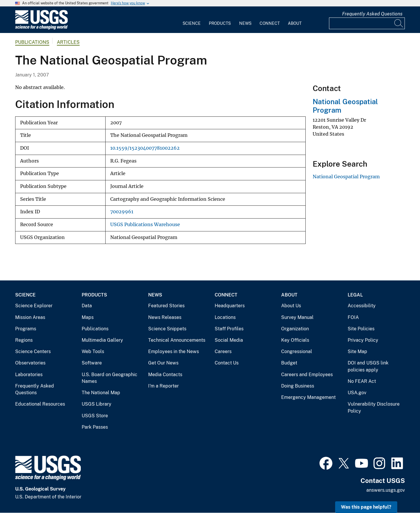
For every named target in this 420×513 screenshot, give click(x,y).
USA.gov (357, 393)
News (245, 23)
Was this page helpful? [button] (366, 507)
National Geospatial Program (346, 177)
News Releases (165, 317)
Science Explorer (34, 306)
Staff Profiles (229, 329)
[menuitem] (192, 20)
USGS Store (95, 416)
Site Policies (361, 329)
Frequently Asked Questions (372, 14)
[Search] (399, 23)
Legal (355, 295)
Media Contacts (165, 375)
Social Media (229, 340)
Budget (289, 363)
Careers (223, 351)
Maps (88, 317)
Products (220, 23)
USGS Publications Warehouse (145, 225)
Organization (295, 329)
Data (87, 306)
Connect (270, 23)
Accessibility (362, 306)
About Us (291, 306)
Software (92, 363)
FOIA (353, 317)
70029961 (122, 212)
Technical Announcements (177, 340)
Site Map (357, 351)
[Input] (367, 23)
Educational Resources (40, 404)
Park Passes (95, 427)
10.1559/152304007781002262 (145, 148)
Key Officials (295, 340)
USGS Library (97, 404)
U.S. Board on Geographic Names (110, 378)
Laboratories (29, 375)
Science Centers (33, 351)
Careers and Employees (307, 375)
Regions (24, 340)
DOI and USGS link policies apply (368, 366)
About (295, 23)
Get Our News (163, 363)
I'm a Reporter (163, 386)
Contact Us (227, 363)
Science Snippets (167, 329)
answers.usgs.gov (386, 490)
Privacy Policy (363, 340)
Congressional (297, 351)
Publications (32, 42)
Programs (26, 329)
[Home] (41, 28)
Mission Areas (30, 317)
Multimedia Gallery (102, 340)
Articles (68, 42)
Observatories (30, 363)
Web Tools (93, 351)
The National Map (101, 393)
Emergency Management (308, 397)
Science (192, 23)
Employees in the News (174, 351)
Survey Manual (297, 317)
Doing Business (298, 386)
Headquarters (230, 306)
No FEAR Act (362, 381)
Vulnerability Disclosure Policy (374, 408)
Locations (225, 317)
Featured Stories (166, 306)
